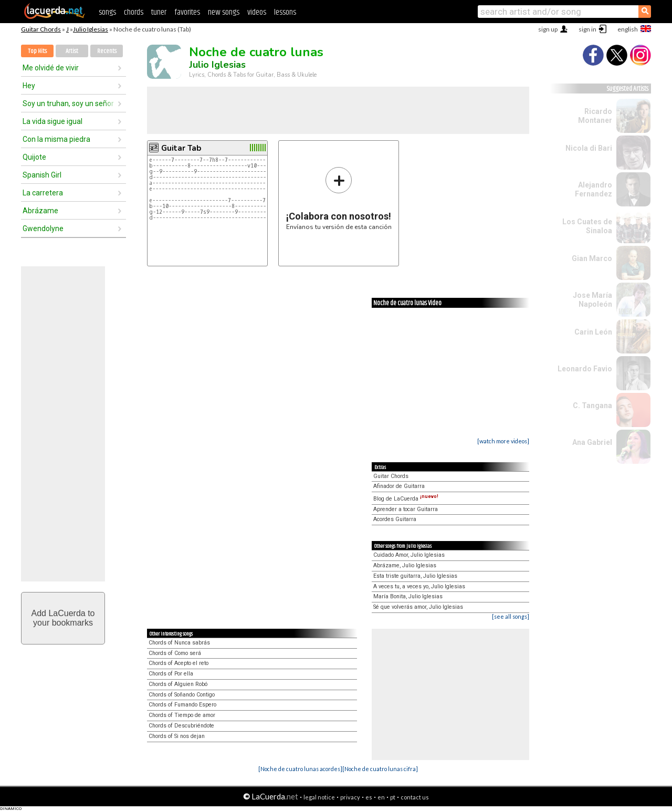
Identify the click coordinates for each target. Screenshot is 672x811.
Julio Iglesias (91, 29)
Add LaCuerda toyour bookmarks (63, 618)
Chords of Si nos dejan (177, 736)
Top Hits (37, 51)
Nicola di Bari (589, 148)
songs (107, 12)
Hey (29, 86)
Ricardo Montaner (595, 116)
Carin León (593, 332)
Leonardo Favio (585, 369)
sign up (548, 29)
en (381, 797)
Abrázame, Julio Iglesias (405, 565)
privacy (350, 797)
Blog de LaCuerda (406, 499)
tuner (159, 12)
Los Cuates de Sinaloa (587, 226)
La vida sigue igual (52, 121)
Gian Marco (592, 258)
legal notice (319, 797)
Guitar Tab (181, 148)
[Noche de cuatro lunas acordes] (300, 769)
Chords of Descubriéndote (181, 726)
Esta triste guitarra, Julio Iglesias (415, 576)
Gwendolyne (43, 228)
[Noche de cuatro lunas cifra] (380, 769)
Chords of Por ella (171, 674)
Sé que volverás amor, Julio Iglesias (418, 607)
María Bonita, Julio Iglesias (408, 596)
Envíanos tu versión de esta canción (339, 198)
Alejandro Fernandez (594, 189)
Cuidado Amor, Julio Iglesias (409, 555)
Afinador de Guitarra (399, 486)
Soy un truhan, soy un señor (68, 103)
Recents (107, 51)
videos (257, 12)
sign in (587, 29)
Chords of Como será (175, 653)
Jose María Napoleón (592, 300)
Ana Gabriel (592, 442)
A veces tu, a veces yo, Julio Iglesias (419, 586)
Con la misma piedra (56, 139)
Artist (72, 51)
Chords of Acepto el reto (178, 663)
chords (134, 12)
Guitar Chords (41, 29)
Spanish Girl (42, 175)
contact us (415, 797)
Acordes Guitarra (395, 519)
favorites (187, 12)
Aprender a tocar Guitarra (406, 509)
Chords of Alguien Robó (178, 684)
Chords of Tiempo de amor (182, 715)
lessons (285, 12)
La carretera (43, 193)
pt (393, 797)
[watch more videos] (503, 441)
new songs (224, 12)
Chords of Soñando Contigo (182, 695)
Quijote (34, 157)
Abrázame (40, 211)
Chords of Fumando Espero (182, 705)
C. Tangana (592, 405)
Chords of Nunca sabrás (179, 643)
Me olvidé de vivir (51, 68)
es (369, 797)
